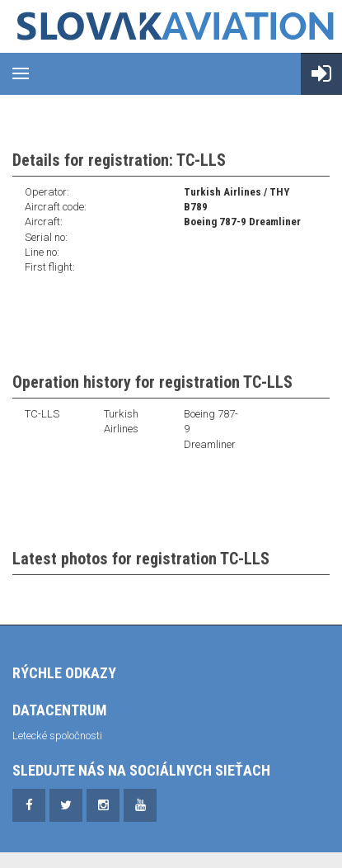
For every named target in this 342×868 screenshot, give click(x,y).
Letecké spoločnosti (57, 736)
